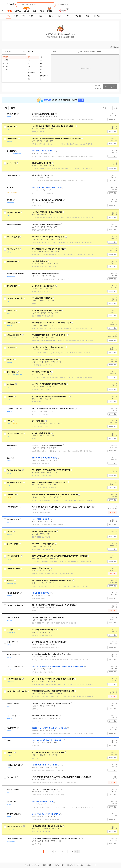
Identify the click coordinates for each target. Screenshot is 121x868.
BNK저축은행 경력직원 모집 (41, 568)
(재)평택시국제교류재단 (14, 679)
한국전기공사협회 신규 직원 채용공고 (43, 286)
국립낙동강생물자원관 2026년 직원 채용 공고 (46, 765)
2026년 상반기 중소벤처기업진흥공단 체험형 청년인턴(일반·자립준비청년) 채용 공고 (58, 667)
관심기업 (13, 108)
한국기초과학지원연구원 (14, 470)
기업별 (23, 16)
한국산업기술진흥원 (13, 704)
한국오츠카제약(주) (13, 544)
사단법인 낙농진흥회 (13, 593)
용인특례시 (10, 360)
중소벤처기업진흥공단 (13, 667)
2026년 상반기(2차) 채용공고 (41, 372)
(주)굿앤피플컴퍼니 (13, 507)
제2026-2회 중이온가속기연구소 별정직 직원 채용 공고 (49, 728)
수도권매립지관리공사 (13, 654)
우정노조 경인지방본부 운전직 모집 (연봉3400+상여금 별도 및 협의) (53, 605)
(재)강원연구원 (11, 642)
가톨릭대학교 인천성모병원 (15, 298)
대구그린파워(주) (12, 630)
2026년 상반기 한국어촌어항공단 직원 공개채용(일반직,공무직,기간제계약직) (56, 139)
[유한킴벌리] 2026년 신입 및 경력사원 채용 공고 (47, 446)
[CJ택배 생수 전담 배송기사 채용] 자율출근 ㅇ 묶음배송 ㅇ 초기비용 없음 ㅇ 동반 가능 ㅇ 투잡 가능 (62, 507)
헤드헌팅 (59, 16)
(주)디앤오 (10, 397)
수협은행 (10, 532)
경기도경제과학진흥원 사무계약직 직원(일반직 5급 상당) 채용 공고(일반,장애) (56, 839)
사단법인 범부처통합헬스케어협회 (17, 691)
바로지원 (112, 512)
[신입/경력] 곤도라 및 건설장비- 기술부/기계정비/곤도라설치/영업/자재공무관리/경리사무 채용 (61, 777)
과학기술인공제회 (12, 323)
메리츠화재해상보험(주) (14, 335)
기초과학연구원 (11, 728)
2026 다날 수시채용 (38, 421)
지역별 (8, 16)
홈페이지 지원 (112, 119)
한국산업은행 (11, 311)
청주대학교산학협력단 (13, 556)
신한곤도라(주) (11, 777)
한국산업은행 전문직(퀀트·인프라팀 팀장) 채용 (46, 310)
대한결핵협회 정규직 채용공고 (41, 175)
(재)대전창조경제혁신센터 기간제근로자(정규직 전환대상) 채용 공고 (53, 409)
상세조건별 (40, 16)
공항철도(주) (11, 384)
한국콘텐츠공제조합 (13, 618)
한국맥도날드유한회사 (13, 212)
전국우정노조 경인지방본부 (15, 605)
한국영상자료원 (11, 114)
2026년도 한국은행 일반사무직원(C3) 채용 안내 (47, 200)
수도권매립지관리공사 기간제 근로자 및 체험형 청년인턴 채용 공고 (52, 654)
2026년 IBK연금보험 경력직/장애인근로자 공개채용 (48, 237)
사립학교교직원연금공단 (14, 225)
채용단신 (87, 16)
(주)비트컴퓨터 (11, 495)
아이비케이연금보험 (13, 237)
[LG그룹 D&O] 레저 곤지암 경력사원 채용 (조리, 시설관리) (50, 396)
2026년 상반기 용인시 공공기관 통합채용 (45, 360)
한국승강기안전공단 (13, 519)
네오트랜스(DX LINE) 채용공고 (41, 163)
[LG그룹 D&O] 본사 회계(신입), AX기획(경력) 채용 (48, 753)
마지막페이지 (79, 852)
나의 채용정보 (97, 16)
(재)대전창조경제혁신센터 (15, 409)
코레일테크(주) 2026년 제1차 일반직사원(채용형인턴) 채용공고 (52, 581)
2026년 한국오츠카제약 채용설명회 (43, 544)
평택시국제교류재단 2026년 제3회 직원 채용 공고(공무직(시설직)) (53, 679)
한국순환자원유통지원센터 (15, 274)
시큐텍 (9, 740)
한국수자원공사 (11, 372)
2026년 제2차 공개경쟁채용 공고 (42, 802)
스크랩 (5, 108)
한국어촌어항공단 (12, 139)
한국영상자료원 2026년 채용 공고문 (43, 114)
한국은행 (10, 200)
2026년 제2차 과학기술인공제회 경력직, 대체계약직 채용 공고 (51, 323)
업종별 (31, 16)
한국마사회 (10, 188)
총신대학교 (10, 458)
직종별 (16, 16)
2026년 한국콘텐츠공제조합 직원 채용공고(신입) (47, 617)
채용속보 (51, 16)
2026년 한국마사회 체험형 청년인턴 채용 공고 (46, 188)
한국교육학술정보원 (13, 814)
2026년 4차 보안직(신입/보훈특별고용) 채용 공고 (47, 740)
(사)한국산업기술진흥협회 (15, 826)
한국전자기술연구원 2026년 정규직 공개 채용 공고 (48, 249)
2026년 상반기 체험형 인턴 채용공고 (43, 151)
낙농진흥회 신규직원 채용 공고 (41, 593)
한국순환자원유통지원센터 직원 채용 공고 (45, 274)
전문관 (67, 16)
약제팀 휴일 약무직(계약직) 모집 (42, 298)
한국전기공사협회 (12, 286)
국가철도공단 (11, 126)
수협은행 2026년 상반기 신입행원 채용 (44, 531)
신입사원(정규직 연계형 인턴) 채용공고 (44, 630)
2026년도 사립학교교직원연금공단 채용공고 (46, 224)
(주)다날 (9, 421)
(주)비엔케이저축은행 (13, 568)
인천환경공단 (11, 802)
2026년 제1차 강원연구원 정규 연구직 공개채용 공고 (48, 642)
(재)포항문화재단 (12, 716)
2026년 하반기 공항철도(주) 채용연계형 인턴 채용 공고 (49, 384)
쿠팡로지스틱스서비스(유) (15, 482)
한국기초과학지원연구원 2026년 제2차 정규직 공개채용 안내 (51, 470)
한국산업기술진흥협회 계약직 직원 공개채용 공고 (47, 826)
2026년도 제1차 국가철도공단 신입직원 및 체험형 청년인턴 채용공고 (53, 126)
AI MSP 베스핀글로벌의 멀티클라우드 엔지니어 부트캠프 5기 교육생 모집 (55, 495)
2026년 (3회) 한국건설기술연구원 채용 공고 (46, 789)
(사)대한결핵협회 (12, 175)
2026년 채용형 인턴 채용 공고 (41, 519)
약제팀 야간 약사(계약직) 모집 (41, 433)
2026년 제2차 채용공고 (39, 261)
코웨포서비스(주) (12, 261)
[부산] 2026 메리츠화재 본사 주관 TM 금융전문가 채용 (49, 335)
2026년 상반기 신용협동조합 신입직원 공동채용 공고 (48, 347)
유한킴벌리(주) (11, 446)
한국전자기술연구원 (13, 249)
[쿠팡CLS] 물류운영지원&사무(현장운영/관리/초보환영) (49, 482)
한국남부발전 (11, 151)
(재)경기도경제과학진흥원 (15, 839)
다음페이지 (76, 852)
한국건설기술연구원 (13, 789)
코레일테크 (10, 581)
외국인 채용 (78, 16)
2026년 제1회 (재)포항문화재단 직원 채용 (45, 716)
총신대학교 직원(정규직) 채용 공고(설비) (44, 458)
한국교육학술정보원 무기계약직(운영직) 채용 (46, 814)
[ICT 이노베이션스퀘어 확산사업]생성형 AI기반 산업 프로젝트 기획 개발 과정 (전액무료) (59, 556)
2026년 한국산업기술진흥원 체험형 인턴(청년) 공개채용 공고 (51, 703)
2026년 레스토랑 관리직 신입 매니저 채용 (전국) (47, 212)
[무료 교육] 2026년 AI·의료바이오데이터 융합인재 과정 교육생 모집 (53, 691)
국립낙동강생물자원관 (13, 765)
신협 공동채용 (11, 347)
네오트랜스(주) (11, 163)
